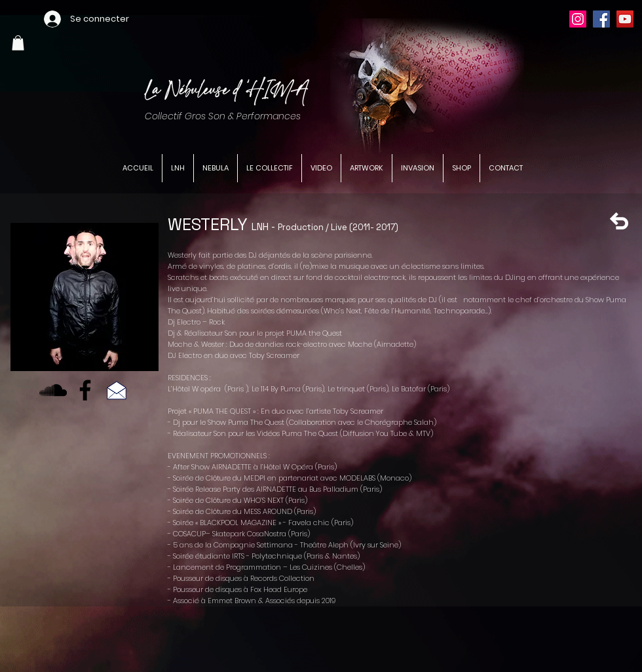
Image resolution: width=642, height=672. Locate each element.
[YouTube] (625, 19)
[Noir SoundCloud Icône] (53, 390)
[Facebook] (601, 19)
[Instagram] (578, 19)
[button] (18, 43)
